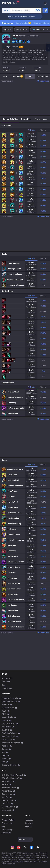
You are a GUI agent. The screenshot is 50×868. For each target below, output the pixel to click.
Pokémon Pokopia (9, 733)
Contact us (6, 833)
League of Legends (10, 698)
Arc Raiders (6, 727)
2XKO (4, 714)
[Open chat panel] (48, 48)
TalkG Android (7, 800)
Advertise (29, 823)
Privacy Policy (8, 820)
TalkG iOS (6, 804)
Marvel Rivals (7, 717)
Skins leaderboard (42, 23)
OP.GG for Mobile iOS (10, 778)
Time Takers (7, 740)
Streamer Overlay (9, 765)
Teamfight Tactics (9, 701)
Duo (3, 752)
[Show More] (15, 3)
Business (29, 820)
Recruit (28, 826)
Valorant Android (9, 788)
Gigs (3, 762)
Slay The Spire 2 (8, 736)
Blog (3, 685)
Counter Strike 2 (8, 724)
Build (5, 76)
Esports (5, 759)
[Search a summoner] (37, 10)
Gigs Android (7, 794)
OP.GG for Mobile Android (12, 775)
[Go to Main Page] (7, 3)
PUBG (4, 711)
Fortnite (5, 720)
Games (5, 749)
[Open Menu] (45, 3)
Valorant (5, 705)
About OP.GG (7, 679)
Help (3, 826)
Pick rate (31, 130)
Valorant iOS (7, 791)
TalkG (4, 755)
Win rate (43, 130)
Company (6, 682)
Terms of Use (7, 823)
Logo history (7, 688)
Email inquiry (7, 830)
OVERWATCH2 (8, 708)
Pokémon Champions (11, 743)
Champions (7, 23)
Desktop (5, 746)
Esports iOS (6, 810)
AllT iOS (5, 785)
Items (30, 76)
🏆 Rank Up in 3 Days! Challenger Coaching (26, 16)
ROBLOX (5, 730)
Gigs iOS (5, 797)
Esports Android (8, 807)
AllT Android (7, 781)
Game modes (23, 23)
